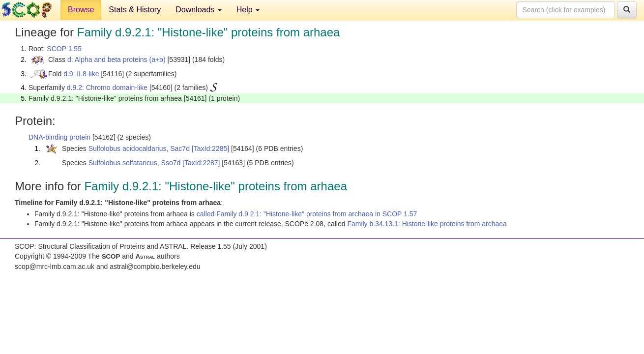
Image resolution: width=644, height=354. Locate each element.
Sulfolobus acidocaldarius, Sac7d (139, 148)
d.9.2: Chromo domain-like (107, 88)
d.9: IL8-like (81, 74)
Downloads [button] (199, 10)
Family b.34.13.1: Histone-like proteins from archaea (427, 224)
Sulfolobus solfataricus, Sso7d (135, 163)
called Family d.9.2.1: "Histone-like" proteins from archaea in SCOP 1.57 (307, 214)
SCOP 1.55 (64, 49)
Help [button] (248, 10)
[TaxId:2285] (210, 148)
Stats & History (135, 10)
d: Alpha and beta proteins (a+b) (117, 59)
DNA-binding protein (59, 137)
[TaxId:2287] (201, 163)
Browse (81, 10)
